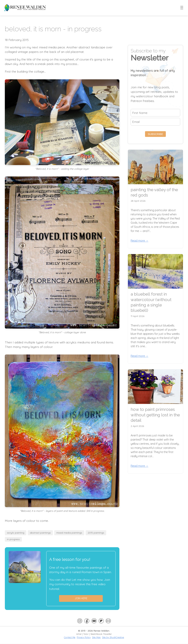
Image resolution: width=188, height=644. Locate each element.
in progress (13, 539)
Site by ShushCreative (113, 637)
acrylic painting (16, 533)
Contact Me (70, 637)
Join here (81, 598)
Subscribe (155, 134)
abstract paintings (40, 533)
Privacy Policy (84, 637)
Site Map (96, 637)
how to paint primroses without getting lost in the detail (155, 415)
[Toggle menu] (182, 8)
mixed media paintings (69, 533)
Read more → (139, 241)
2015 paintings (96, 533)
